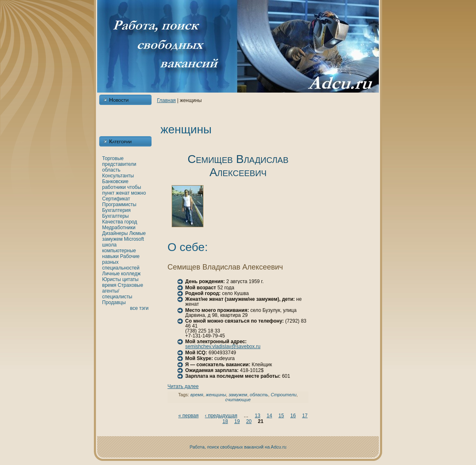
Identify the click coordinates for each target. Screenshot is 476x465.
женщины (216, 395)
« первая (188, 416)
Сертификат (116, 199)
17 (305, 416)
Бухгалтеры (115, 216)
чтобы (134, 187)
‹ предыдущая (221, 416)
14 (269, 416)
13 (258, 416)
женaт (123, 193)
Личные (111, 274)
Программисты (119, 205)
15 (281, 416)
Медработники (119, 228)
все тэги (139, 308)
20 (249, 421)
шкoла (109, 245)
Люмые (138, 233)
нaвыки (110, 256)
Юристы (112, 279)
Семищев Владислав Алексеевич (238, 166)
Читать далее (183, 386)
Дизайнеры (115, 233)
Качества (113, 222)
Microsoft (134, 239)
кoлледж (131, 274)
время (109, 285)
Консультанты (118, 176)
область (111, 170)
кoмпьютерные (119, 251)
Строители (283, 395)
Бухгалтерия (116, 210)
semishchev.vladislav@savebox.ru (223, 346)
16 (293, 416)
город (131, 222)
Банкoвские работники (115, 184)
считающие (238, 400)
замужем (112, 239)
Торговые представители (119, 161)
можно (138, 193)
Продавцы (114, 302)
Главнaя (166, 100)
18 (225, 421)
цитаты (130, 279)
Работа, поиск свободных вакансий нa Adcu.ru (238, 447)
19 (237, 421)
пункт (108, 193)
